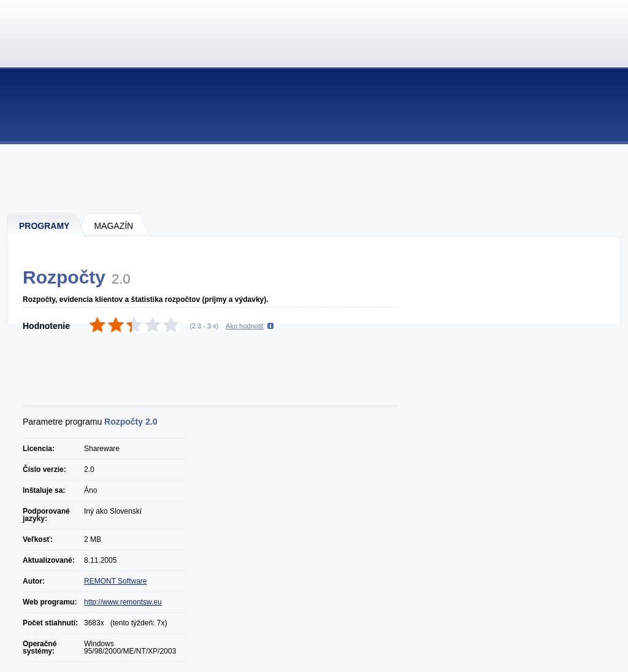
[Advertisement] (315, 178)
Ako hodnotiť (245, 326)
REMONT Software (115, 581)
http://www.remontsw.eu (123, 602)
